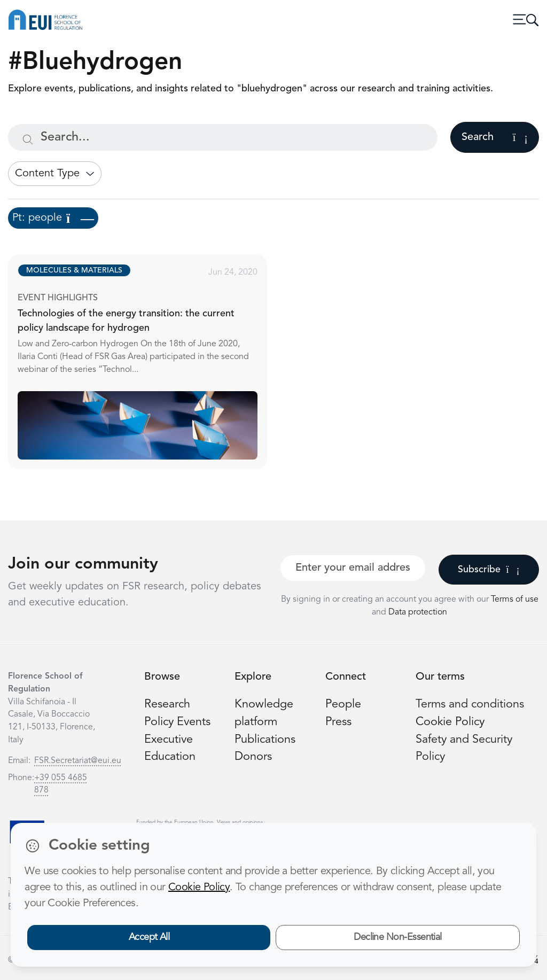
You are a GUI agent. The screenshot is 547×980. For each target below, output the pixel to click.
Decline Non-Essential (398, 937)
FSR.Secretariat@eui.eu (78, 761)
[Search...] (223, 137)
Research (167, 705)
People (343, 705)
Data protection (418, 612)
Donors (253, 757)
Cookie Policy (450, 722)
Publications (265, 740)
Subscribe (489, 570)
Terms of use (515, 600)
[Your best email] (353, 568)
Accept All (149, 937)
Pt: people (53, 218)
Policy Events (177, 722)
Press (338, 722)
